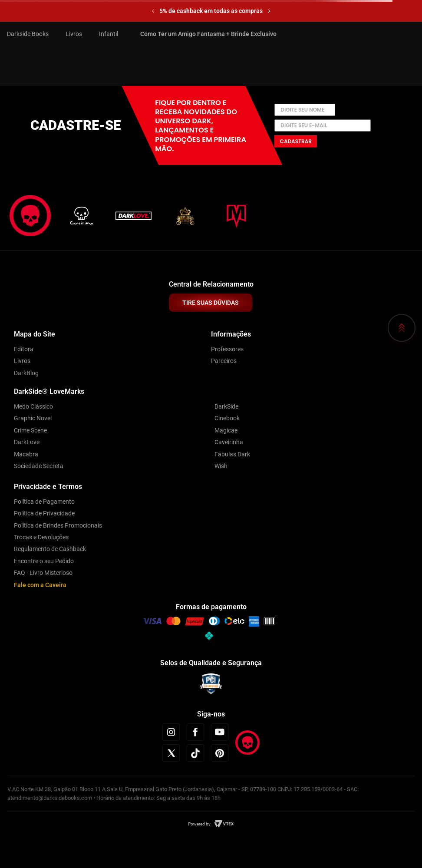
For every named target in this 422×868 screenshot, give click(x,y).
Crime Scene (30, 430)
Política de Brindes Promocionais (58, 525)
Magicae (226, 430)
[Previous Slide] (153, 11)
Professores (227, 349)
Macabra (26, 454)
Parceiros (224, 361)
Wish (221, 466)
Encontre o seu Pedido (44, 561)
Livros (74, 34)
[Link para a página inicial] (31, 34)
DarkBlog (26, 373)
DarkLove (27, 442)
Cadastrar (296, 141)
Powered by (199, 824)
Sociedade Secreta (39, 466)
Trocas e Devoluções (41, 537)
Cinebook (227, 418)
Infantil (109, 34)
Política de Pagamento (44, 502)
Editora (24, 349)
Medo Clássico (33, 406)
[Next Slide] (269, 11)
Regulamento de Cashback (50, 549)
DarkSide (226, 406)
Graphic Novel (33, 418)
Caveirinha (229, 442)
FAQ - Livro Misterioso (43, 573)
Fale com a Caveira (40, 585)
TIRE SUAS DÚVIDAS (211, 303)
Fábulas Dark (232, 454)
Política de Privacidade (44, 513)
